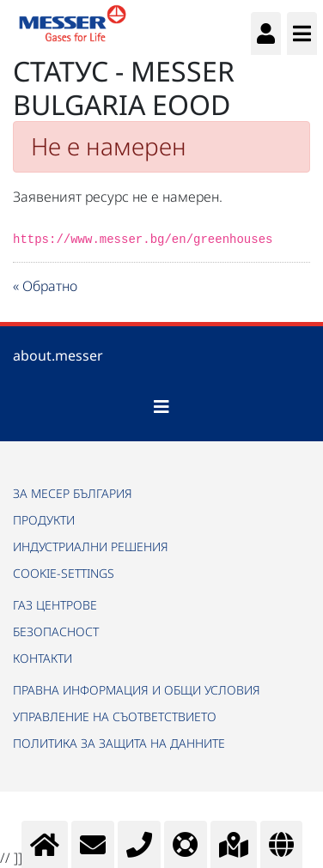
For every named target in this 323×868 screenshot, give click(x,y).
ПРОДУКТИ (44, 520)
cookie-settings (64, 573)
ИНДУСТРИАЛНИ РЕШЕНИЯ (91, 546)
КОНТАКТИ (43, 658)
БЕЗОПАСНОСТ (56, 631)
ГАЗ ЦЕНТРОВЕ (55, 605)
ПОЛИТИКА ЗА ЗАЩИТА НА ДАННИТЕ (119, 743)
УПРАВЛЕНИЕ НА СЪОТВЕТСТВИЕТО (115, 716)
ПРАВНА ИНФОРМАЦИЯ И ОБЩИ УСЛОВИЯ (137, 690)
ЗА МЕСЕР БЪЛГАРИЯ (73, 493)
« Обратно (45, 286)
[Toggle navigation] (161, 407)
